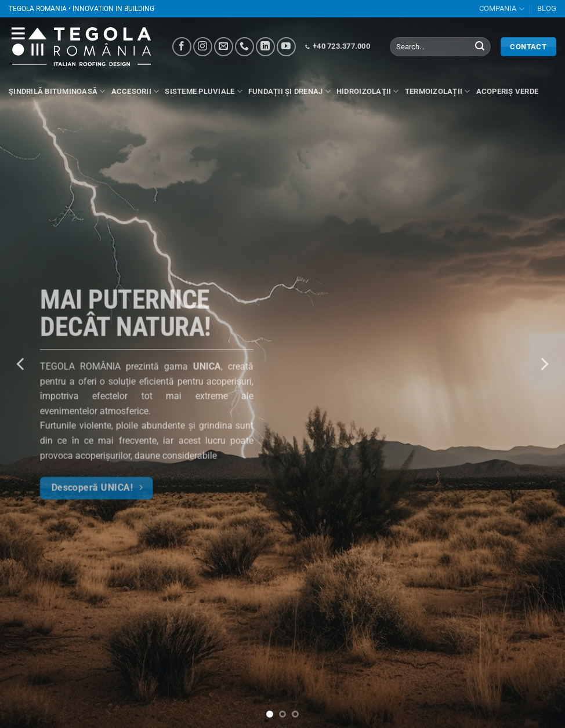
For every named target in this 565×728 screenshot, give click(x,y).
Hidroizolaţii (368, 91)
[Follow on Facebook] (182, 47)
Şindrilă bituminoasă (57, 91)
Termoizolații (438, 91)
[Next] (544, 364)
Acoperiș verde (508, 91)
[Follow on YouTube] (286, 47)
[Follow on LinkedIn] (265, 47)
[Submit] (480, 47)
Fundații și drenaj (289, 91)
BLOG (547, 8)
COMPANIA (501, 9)
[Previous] (21, 364)
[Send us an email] (224, 47)
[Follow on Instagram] (203, 47)
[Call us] (245, 47)
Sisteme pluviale (204, 91)
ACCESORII (135, 91)
